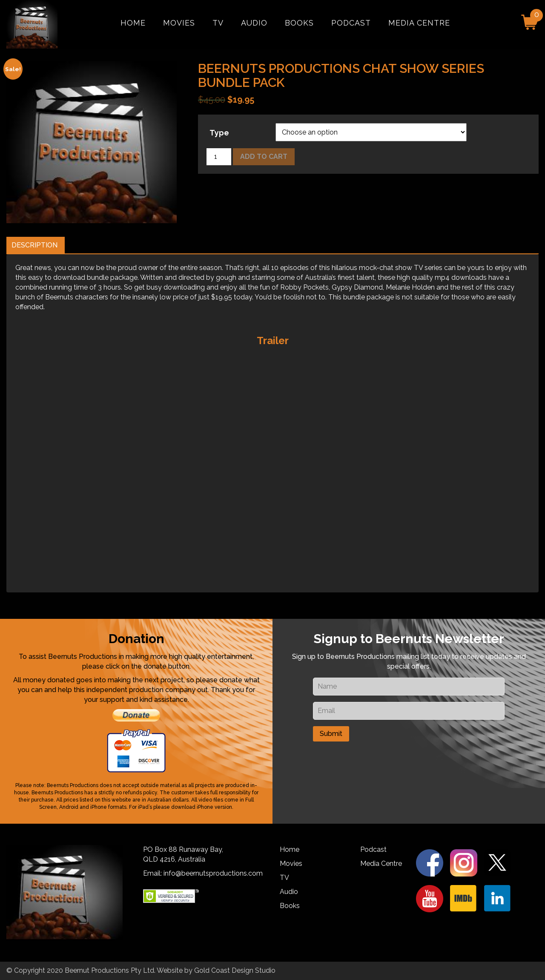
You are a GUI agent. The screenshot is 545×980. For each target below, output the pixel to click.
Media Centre (419, 23)
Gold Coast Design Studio (235, 970)
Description (34, 245)
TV (218, 23)
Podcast (351, 23)
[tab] (34, 246)
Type (219, 133)
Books (299, 23)
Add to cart (264, 157)
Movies (179, 23)
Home (133, 23)
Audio (254, 23)
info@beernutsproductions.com (213, 873)
